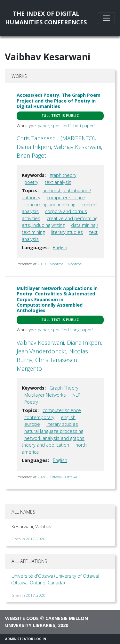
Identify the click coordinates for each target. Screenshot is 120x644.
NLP (76, 395)
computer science (66, 198)
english (68, 417)
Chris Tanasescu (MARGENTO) (56, 138)
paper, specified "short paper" (67, 126)
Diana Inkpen (34, 147)
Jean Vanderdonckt (41, 351)
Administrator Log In (26, 639)
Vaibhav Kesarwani (77, 147)
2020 (41, 539)
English (60, 248)
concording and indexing (50, 205)
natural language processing (54, 431)
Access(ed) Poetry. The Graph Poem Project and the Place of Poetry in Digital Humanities (59, 101)
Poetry (31, 402)
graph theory (63, 175)
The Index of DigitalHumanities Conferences (46, 18)
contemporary (39, 417)
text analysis (58, 182)
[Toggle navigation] (106, 18)
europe (32, 424)
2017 (30, 539)
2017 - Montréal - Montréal (60, 264)
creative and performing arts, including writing (60, 222)
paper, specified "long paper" (66, 330)
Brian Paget (31, 155)
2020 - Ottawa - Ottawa (57, 477)
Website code (22, 618)
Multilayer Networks (45, 395)
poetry (31, 182)
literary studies (67, 232)
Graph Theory (64, 388)
